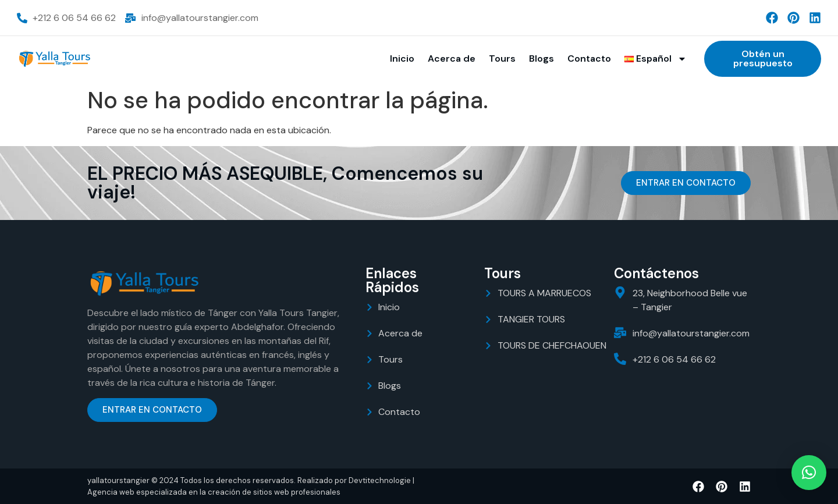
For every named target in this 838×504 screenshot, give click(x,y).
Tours (502, 58)
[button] (809, 473)
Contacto (589, 58)
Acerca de (452, 58)
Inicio (402, 58)
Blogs (541, 58)
